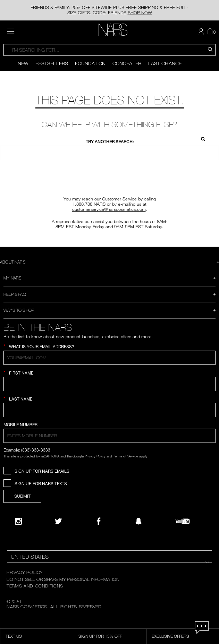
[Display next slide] (214, 63)
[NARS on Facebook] (99, 521)
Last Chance (165, 63)
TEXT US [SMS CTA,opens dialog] (14, 636)
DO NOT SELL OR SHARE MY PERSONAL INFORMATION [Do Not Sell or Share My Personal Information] (63, 579)
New (23, 63)
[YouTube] (183, 521)
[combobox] (109, 50)
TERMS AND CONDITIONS (35, 586)
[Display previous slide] (5, 63)
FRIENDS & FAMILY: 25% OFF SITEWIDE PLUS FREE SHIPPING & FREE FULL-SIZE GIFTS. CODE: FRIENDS (109, 10)
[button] (202, 32)
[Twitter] (58, 521)
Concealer (127, 63)
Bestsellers (52, 63)
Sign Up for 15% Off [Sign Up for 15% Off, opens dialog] (100, 636)
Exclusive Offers (170, 636)
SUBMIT (22, 496)
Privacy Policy (95, 456)
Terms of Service (126, 456)
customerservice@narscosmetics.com (109, 209)
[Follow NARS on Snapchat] (138, 521)
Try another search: (110, 142)
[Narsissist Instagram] (18, 521)
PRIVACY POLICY (25, 572)
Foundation (90, 63)
